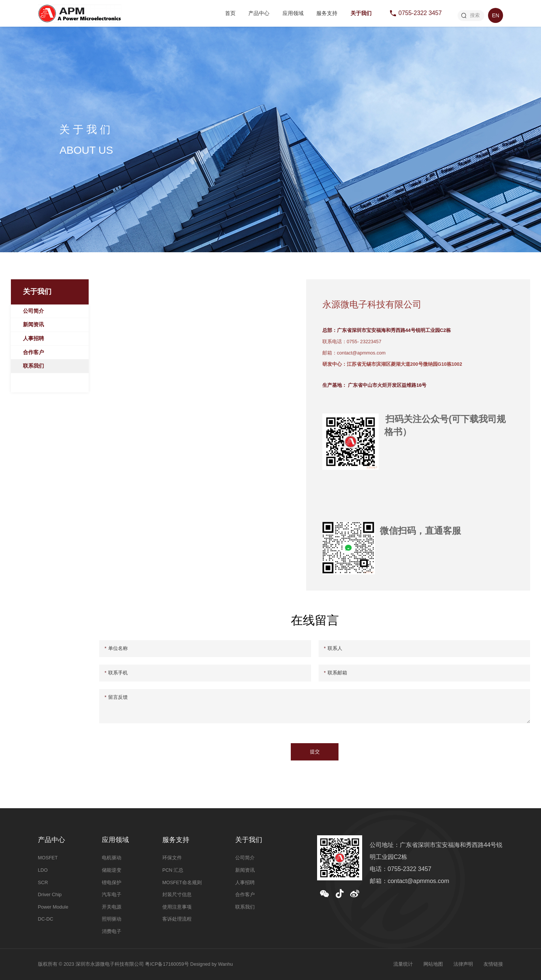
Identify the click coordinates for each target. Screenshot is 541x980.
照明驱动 (112, 919)
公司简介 (33, 311)
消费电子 (112, 932)
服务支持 (327, 13)
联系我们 (33, 366)
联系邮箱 (335, 673)
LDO (43, 870)
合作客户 (33, 352)
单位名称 (116, 648)
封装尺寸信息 (177, 895)
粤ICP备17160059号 (167, 964)
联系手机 (116, 673)
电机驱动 (112, 858)
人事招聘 (33, 338)
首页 (230, 13)
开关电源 (112, 907)
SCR (43, 883)
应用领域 (293, 13)
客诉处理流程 (177, 919)
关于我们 (361, 13)
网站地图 (433, 964)
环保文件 (172, 858)
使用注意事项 (177, 907)
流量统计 (403, 964)
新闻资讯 (33, 324)
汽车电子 (112, 895)
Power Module (53, 907)
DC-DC (46, 919)
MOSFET (48, 858)
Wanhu (225, 964)
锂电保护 (112, 883)
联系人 (333, 648)
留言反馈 (116, 697)
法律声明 (463, 964)
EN (495, 15)
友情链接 (493, 964)
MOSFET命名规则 (182, 883)
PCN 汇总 (173, 870)
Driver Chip (50, 895)
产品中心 (259, 13)
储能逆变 (112, 870)
